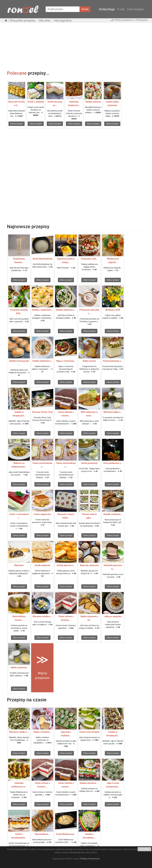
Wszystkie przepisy (22, 20)
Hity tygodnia (63, 20)
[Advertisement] (76, 46)
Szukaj (85, 9)
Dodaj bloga (107, 9)
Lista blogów (135, 9)
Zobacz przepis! (16, 124)
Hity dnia (45, 20)
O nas (121, 9)
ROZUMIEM (144, 849)
